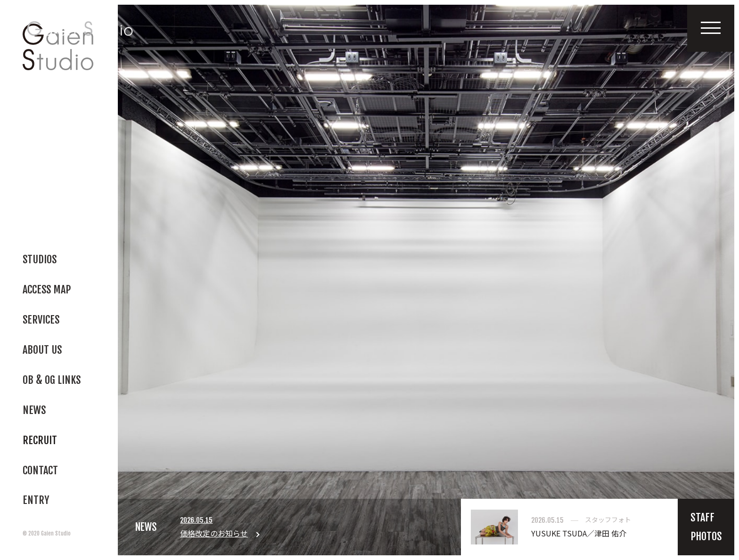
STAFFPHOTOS (706, 528)
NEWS (146, 527)
